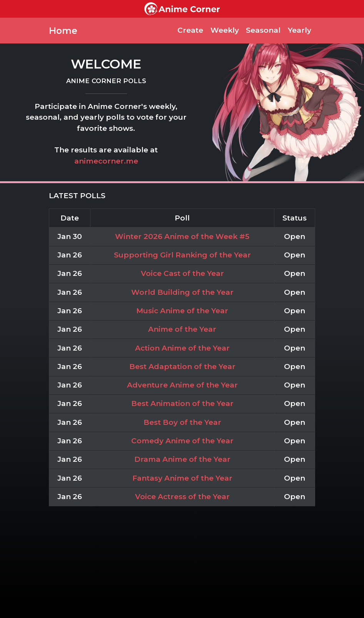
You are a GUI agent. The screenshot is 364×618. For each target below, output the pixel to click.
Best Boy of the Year (182, 422)
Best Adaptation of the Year (182, 367)
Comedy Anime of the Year (182, 441)
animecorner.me (106, 161)
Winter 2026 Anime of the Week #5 (182, 236)
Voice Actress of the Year (182, 497)
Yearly (300, 30)
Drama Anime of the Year (182, 459)
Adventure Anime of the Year (182, 385)
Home (63, 31)
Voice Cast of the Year (182, 273)
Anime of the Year (182, 329)
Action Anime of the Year (182, 348)
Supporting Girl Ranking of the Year (182, 255)
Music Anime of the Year (182, 311)
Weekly (225, 30)
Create (190, 30)
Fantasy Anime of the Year (182, 478)
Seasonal (263, 30)
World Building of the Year (182, 292)
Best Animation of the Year (182, 403)
